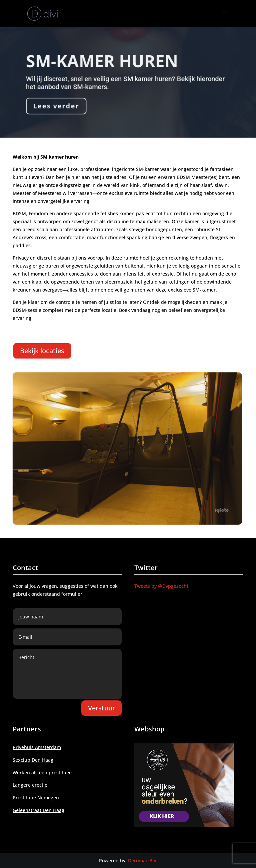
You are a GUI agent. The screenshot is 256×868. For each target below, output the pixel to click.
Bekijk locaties (42, 351)
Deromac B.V (142, 861)
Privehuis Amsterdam (37, 747)
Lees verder (56, 106)
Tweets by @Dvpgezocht (161, 586)
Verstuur (101, 708)
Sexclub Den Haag (33, 760)
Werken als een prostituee (42, 773)
